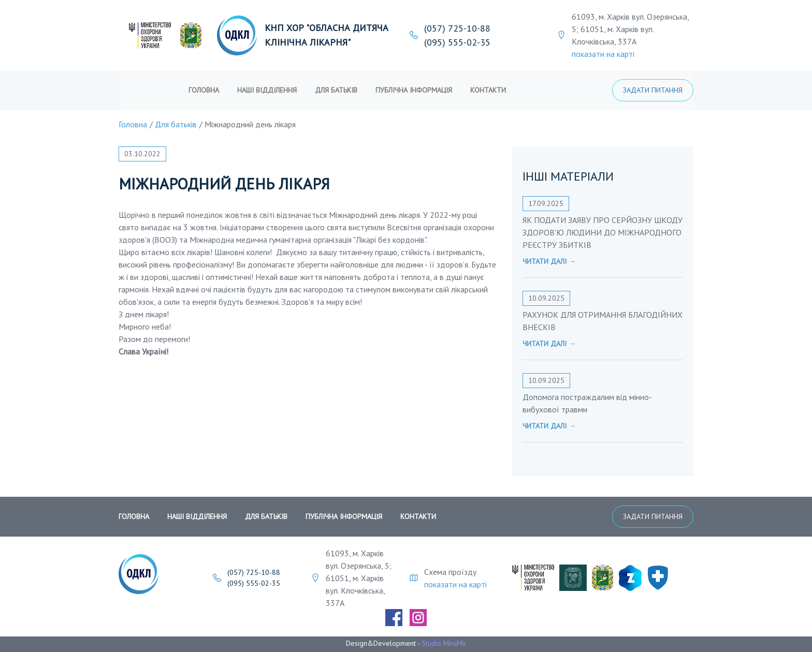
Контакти (488, 90)
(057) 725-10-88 (457, 28)
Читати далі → (549, 261)
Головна (204, 90)
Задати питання (653, 90)
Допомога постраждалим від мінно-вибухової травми (587, 403)
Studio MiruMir (444, 643)
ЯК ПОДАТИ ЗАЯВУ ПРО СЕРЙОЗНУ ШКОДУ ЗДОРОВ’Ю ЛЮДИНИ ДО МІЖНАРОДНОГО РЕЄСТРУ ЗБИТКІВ (603, 232)
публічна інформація (414, 90)
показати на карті (603, 54)
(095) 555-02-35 (457, 42)
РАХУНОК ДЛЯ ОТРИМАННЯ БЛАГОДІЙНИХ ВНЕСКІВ (603, 321)
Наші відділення (267, 90)
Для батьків (336, 90)
